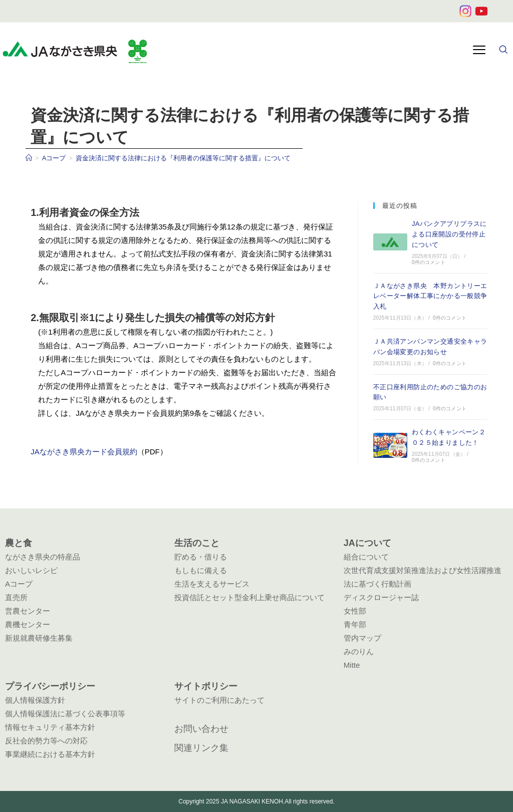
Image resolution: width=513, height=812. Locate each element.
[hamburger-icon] (479, 51)
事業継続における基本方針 (50, 754)
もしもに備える (201, 570)
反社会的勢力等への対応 (46, 741)
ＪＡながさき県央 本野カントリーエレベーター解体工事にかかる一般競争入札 (430, 296)
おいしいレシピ (31, 570)
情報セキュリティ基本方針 (50, 727)
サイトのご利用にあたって (219, 700)
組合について (366, 557)
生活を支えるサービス (212, 584)
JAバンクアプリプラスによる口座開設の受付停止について (449, 234)
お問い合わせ (201, 729)
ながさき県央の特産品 (43, 557)
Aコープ (19, 584)
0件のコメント (429, 262)
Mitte (352, 665)
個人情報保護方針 (35, 700)
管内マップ (362, 638)
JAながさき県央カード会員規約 (84, 452)
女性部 (355, 611)
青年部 (355, 624)
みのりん (359, 651)
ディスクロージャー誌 (381, 597)
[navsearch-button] (503, 51)
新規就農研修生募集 (39, 638)
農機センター (28, 624)
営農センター (28, 611)
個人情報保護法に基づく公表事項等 (65, 714)
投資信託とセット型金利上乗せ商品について (249, 597)
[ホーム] (29, 158)
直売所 (16, 597)
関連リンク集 (201, 748)
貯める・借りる (201, 557)
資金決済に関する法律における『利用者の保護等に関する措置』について (183, 158)
